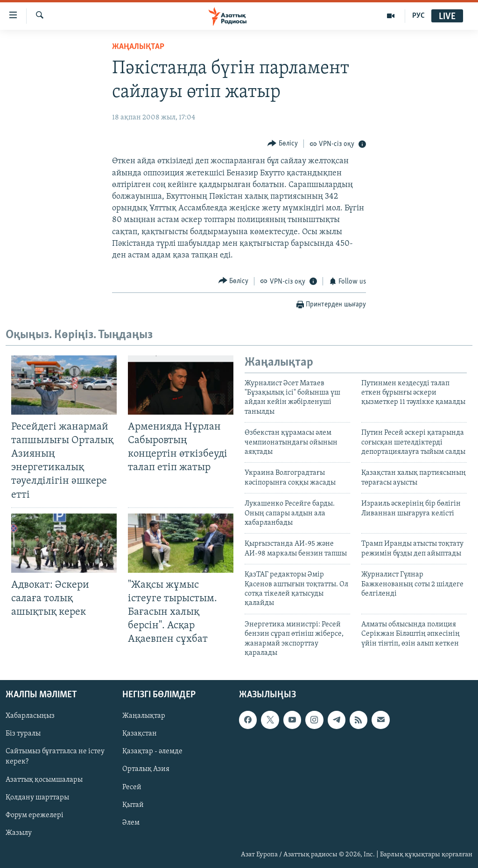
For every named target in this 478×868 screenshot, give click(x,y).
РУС (418, 16)
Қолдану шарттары (37, 798)
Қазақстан (140, 734)
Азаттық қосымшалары (44, 780)
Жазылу (19, 833)
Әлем (131, 823)
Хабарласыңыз (30, 716)
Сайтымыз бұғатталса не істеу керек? (55, 757)
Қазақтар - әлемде (152, 752)
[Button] (283, 143)
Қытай (133, 805)
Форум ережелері (35, 815)
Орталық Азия (146, 770)
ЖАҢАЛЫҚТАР (138, 47)
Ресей (132, 787)
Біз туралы (23, 734)
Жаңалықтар (144, 716)
